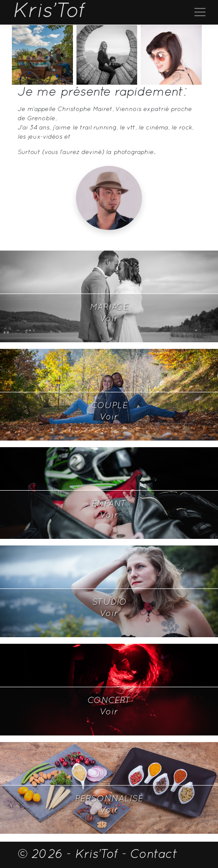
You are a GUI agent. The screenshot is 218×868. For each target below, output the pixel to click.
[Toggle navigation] (200, 12)
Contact (154, 855)
